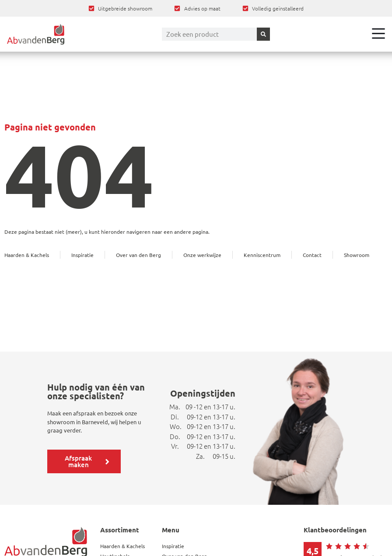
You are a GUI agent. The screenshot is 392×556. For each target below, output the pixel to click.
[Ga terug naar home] (36, 34)
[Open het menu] (378, 33)
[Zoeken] (263, 34)
